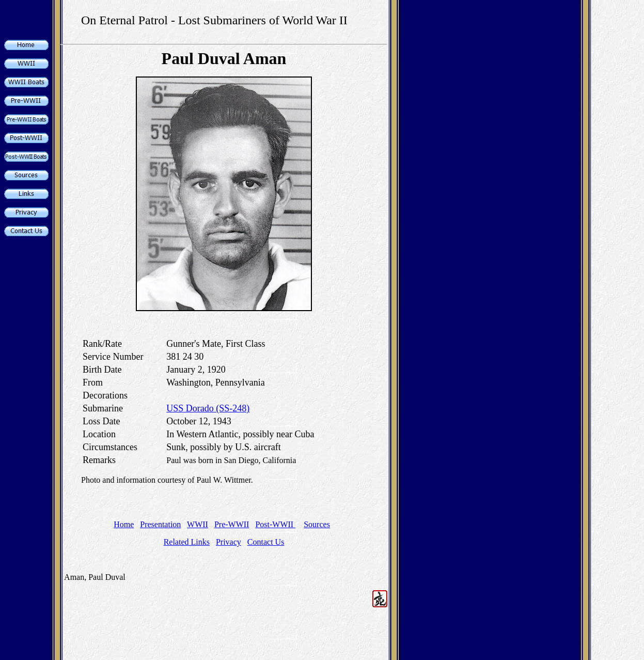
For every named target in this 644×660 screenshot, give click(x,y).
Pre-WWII (232, 524)
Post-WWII (275, 524)
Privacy (229, 542)
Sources (317, 524)
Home (124, 524)
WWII (198, 524)
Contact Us (266, 542)
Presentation (160, 524)
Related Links (187, 542)
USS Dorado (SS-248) (208, 408)
